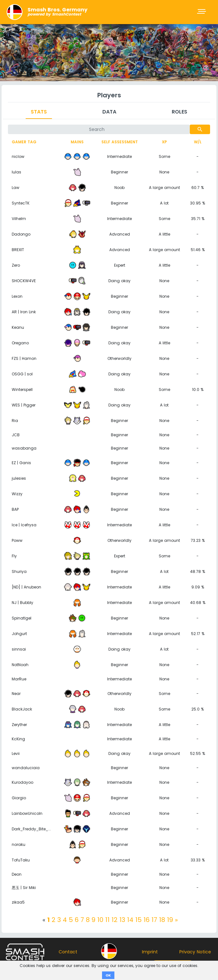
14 (130, 920)
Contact (68, 952)
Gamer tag (24, 142)
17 (154, 920)
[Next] (176, 920)
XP (164, 142)
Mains (77, 142)
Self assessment (120, 142)
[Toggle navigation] (202, 12)
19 (170, 920)
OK (108, 975)
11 (107, 920)
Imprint (150, 952)
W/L (198, 142)
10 (100, 920)
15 (138, 920)
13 (122, 920)
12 (115, 920)
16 (147, 920)
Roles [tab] (180, 112)
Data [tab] (109, 112)
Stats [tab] (39, 112)
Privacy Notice (195, 952)
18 (162, 920)
